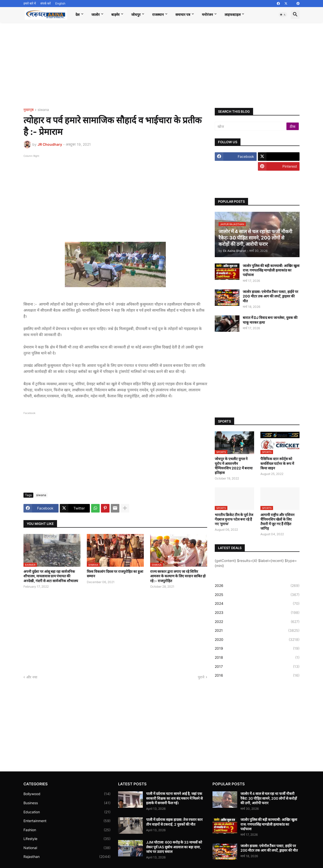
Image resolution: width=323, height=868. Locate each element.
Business (67, 803)
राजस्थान (158, 14)
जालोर (96, 14)
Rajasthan (67, 857)
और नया (32, 677)
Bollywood (67, 794)
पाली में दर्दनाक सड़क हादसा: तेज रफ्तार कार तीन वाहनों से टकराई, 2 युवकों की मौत (174, 822)
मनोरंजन (207, 14)
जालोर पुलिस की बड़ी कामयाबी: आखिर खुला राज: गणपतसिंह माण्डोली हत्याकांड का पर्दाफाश (271, 270)
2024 (257, 604)
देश (78, 14)
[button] (283, 15)
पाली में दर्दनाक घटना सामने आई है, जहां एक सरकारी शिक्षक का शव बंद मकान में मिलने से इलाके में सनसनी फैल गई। (174, 798)
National (67, 848)
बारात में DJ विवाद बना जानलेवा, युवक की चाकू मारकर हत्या (270, 320)
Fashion (67, 830)
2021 (257, 631)
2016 (257, 675)
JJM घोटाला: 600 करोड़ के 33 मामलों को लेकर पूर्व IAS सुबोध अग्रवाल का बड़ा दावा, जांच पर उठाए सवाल (174, 847)
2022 (257, 622)
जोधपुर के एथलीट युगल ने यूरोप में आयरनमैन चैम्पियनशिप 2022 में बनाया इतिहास (234, 466)
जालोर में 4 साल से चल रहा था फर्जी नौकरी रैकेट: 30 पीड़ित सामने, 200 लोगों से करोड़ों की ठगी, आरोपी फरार (269, 798)
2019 (257, 648)
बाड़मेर (115, 14)
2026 (257, 586)
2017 (257, 667)
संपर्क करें (46, 3)
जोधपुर (136, 14)
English (60, 3)
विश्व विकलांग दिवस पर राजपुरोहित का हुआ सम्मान (115, 574)
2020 (257, 640)
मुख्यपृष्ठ (29, 110)
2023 (257, 613)
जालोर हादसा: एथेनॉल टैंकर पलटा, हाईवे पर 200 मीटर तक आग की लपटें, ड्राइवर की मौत (271, 296)
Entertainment (67, 821)
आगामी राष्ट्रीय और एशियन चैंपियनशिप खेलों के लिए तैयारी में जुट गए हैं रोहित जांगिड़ (277, 522)
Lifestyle (67, 839)
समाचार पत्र (183, 14)
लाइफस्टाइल (233, 14)
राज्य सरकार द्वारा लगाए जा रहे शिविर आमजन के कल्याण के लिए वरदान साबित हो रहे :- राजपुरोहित (178, 576)
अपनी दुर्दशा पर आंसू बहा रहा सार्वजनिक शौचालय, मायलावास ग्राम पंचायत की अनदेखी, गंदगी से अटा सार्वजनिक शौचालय (51, 576)
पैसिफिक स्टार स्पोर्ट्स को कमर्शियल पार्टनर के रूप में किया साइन (277, 463)
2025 (257, 595)
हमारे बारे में (30, 3)
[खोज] (251, 126)
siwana (43, 110)
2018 (257, 657)
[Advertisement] (161, 65)
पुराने (201, 677)
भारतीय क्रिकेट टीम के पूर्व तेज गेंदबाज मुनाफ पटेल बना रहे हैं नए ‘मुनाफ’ (234, 519)
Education (67, 812)
